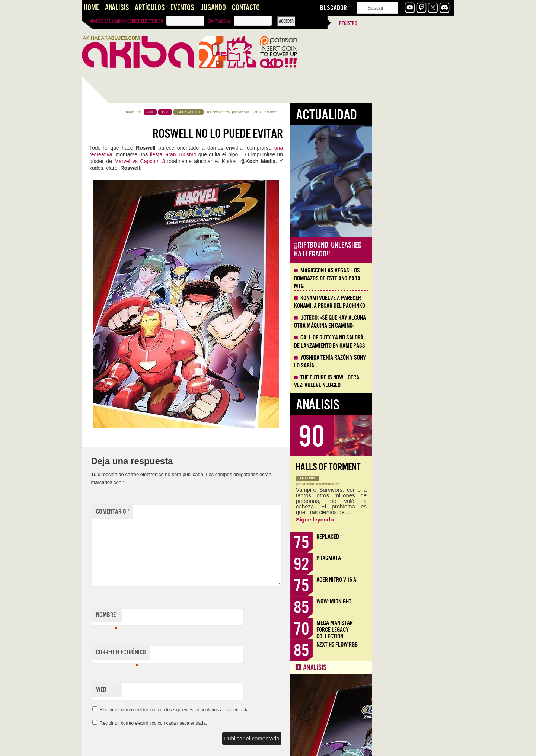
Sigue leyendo (400, 519)
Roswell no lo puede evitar (300, 134)
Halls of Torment (410, 467)
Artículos (150, 8)
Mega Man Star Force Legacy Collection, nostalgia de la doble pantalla (120, 298)
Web (183, 690)
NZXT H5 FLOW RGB (419, 645)
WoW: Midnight (416, 601)
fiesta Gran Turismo (255, 154)
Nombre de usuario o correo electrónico (126, 21)
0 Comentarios (300, 112)
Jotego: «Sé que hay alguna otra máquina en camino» (412, 322)
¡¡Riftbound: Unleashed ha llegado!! (410, 250)
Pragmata (411, 558)
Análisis (117, 8)
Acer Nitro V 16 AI (419, 580)
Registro (348, 23)
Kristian (325, 112)
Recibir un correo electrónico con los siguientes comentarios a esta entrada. (257, 710)
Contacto (246, 8)
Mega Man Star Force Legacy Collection (417, 630)
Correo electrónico (203, 654)
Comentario (195, 512)
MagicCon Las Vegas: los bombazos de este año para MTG (409, 278)
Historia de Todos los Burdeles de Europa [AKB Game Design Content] (119, 564)
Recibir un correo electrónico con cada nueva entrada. (235, 723)
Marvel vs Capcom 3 (222, 161)
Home (91, 8)
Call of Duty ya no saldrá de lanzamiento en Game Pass (411, 342)
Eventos (182, 8)
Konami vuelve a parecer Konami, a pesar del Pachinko (411, 302)
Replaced (410, 537)
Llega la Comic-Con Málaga (116, 465)
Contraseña (219, 21)
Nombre (189, 617)
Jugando (213, 8)
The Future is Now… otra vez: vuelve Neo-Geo (409, 381)
